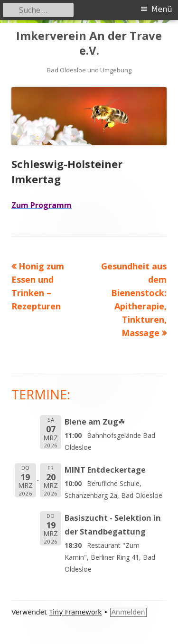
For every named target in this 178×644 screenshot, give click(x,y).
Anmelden (128, 612)
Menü (162, 9)
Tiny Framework (75, 612)
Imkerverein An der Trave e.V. (89, 43)
